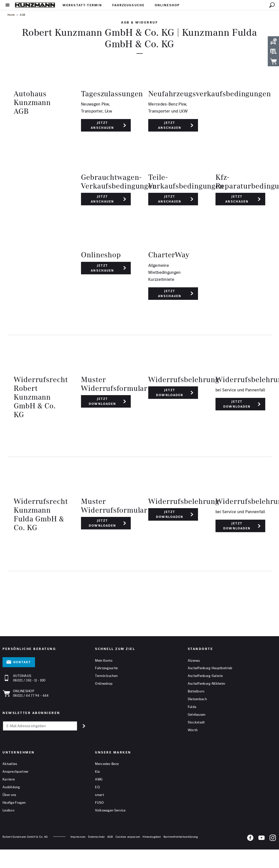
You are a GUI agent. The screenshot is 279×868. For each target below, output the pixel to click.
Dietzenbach (197, 699)
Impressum (78, 837)
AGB (110, 837)
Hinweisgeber (152, 837)
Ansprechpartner (16, 772)
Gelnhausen (197, 715)
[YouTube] (261, 839)
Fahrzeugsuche (128, 5)
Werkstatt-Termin (82, 5)
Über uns (9, 795)
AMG (99, 779)
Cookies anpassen (128, 837)
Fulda (192, 707)
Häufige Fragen (14, 803)
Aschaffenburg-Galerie (205, 676)
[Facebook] (250, 839)
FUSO (99, 803)
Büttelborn (196, 692)
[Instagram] (273, 839)
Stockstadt (196, 723)
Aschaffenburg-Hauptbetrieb (210, 668)
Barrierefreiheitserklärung (181, 837)
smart (99, 795)
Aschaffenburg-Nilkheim (206, 684)
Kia (97, 772)
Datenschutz (96, 837)
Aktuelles (10, 764)
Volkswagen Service (110, 810)
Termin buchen (106, 676)
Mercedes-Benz (107, 764)
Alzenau (194, 661)
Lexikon (8, 810)
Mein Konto (104, 661)
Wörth (193, 730)
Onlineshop (167, 5)
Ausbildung (11, 787)
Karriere (9, 779)
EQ (97, 787)
